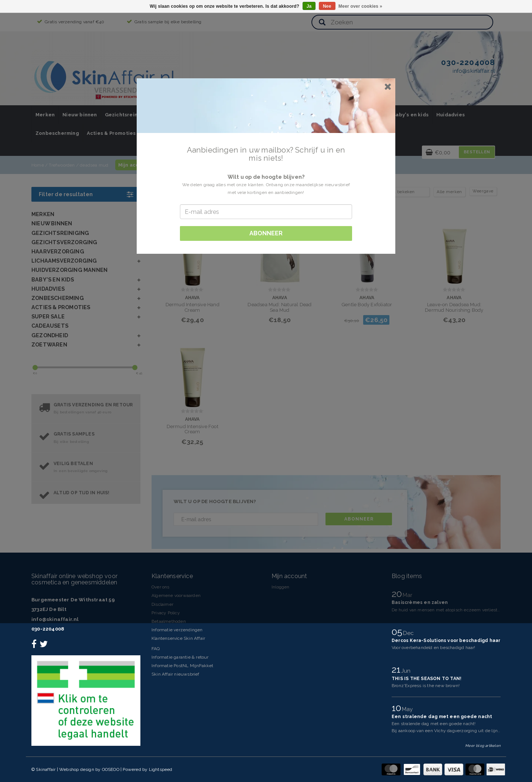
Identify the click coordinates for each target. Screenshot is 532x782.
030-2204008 (48, 629)
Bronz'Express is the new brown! (426, 686)
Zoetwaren (49, 344)
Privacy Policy (166, 613)
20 (398, 594)
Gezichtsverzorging (64, 242)
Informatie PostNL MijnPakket (183, 666)
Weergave (483, 191)
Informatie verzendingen (177, 630)
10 (398, 708)
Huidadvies (451, 115)
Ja (309, 6)
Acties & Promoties (111, 133)
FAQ (156, 649)
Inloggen (281, 587)
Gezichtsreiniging (128, 115)
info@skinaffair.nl (55, 619)
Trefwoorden (62, 165)
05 (398, 632)
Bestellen (477, 152)
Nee (327, 6)
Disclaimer (162, 604)
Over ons (161, 587)
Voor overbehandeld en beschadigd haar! (434, 648)
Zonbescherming (57, 133)
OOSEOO (111, 769)
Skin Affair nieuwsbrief (175, 674)
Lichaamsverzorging (64, 261)
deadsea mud (94, 165)
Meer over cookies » (360, 6)
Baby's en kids (410, 115)
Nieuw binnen (80, 115)
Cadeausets (50, 326)
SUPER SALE (48, 316)
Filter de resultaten (86, 194)
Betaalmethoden (169, 621)
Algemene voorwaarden (176, 595)
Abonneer (359, 519)
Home (38, 165)
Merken (45, 115)
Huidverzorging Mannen (69, 270)
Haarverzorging (58, 251)
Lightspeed (161, 769)
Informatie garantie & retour (180, 657)
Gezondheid (50, 335)
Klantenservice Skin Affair (178, 638)
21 (397, 669)
